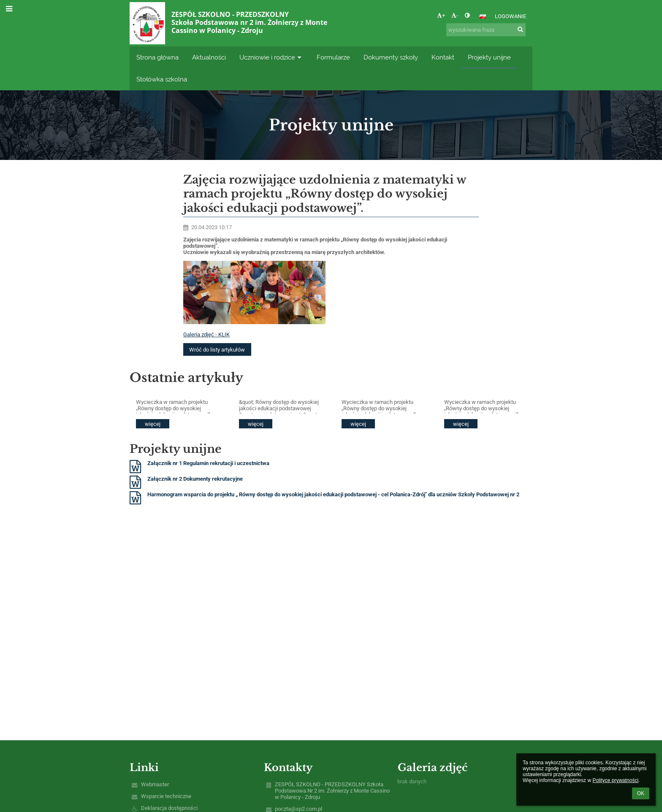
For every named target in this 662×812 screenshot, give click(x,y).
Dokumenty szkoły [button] (391, 57)
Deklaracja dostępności (169, 808)
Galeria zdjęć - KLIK (206, 334)
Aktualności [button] (209, 57)
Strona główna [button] (157, 57)
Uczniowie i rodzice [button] (271, 57)
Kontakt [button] (443, 57)
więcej (153, 424)
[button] (483, 16)
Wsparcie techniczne (166, 796)
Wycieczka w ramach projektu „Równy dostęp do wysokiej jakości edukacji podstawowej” (173, 406)
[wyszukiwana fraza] (486, 30)
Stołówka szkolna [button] (162, 79)
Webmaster (155, 784)
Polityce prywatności (615, 780)
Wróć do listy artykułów (217, 350)
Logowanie (510, 16)
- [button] (455, 15)
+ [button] (441, 15)
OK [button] (641, 793)
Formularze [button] (333, 57)
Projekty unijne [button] (489, 57)
